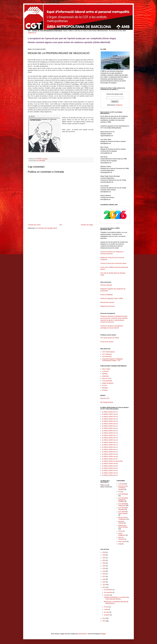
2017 (104, 577)
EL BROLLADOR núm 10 (110, 452)
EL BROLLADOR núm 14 (110, 442)
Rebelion (105, 374)
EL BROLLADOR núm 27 (110, 412)
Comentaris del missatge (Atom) (47, 228)
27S (120, 492)
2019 (104, 571)
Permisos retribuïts (106, 285)
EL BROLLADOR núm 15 (110, 440)
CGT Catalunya (107, 354)
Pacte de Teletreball (106, 295)
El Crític (105, 385)
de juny (107, 607)
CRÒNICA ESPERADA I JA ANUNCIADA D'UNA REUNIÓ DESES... (116, 598)
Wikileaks (105, 388)
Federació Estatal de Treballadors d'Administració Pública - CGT (112, 360)
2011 (104, 621)
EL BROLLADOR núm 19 (110, 431)
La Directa (105, 371)
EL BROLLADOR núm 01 (110, 475)
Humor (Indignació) (122, 534)
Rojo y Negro (106, 369)
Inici (61, 225)
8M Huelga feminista (107, 402)
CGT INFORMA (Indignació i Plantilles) (123, 500)
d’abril (106, 609)
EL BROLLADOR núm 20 (110, 428)
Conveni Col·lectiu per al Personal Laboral (113, 263)
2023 (104, 560)
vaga (120, 544)
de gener (107, 615)
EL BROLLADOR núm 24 (110, 419)
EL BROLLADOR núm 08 (110, 457)
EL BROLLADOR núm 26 (110, 414)
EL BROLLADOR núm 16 (110, 438)
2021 (104, 566)
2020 (104, 568)
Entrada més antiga (87, 225)
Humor (120, 531)
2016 (104, 579)
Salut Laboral (122, 542)
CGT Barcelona (107, 357)
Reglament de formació (115, 307)
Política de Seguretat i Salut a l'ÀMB (111, 299)
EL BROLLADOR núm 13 (110, 445)
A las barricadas (107, 381)
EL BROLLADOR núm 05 (110, 466)
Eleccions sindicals (121, 522)
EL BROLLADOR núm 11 (110, 449)
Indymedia (105, 376)
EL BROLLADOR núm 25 (110, 417)
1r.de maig (122, 484)
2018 (104, 574)
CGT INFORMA (41, 161)
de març (107, 612)
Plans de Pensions (121, 538)
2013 (104, 587)
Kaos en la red (107, 378)
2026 (104, 552)
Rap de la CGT (105, 398)
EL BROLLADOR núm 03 (110, 471)
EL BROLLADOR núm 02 (110, 473)
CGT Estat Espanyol (108, 352)
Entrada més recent (34, 225)
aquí (106, 485)
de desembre (108, 590)
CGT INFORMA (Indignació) (123, 505)
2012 (104, 618)
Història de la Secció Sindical (123, 526)
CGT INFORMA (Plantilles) (123, 509)
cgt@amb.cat (32, 33)
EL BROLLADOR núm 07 (110, 459)
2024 (104, 558)
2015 (104, 582)
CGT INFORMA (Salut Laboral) (123, 513)
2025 (104, 555)
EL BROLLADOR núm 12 (110, 447)
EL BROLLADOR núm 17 (110, 435)
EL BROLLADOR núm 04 (110, 468)
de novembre (108, 592)
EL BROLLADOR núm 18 (110, 433)
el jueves (105, 390)
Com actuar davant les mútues (110, 338)
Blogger (103, 634)
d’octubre (107, 595)
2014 (104, 585)
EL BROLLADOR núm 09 (110, 454)
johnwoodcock (83, 634)
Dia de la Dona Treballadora (123, 518)
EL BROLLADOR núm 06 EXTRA (112, 461)
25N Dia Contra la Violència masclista (123, 488)
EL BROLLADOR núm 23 (110, 421)
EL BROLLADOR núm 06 (110, 464)
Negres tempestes (108, 383)
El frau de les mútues (107, 342)
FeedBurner (119, 105)
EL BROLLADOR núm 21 (110, 426)
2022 (104, 563)
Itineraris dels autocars (107, 302)
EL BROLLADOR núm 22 (110, 424)
